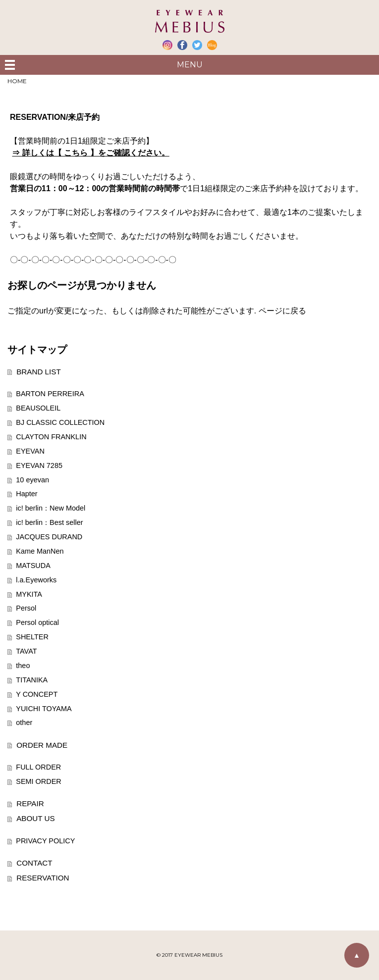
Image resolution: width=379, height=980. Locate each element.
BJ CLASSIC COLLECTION (60, 422)
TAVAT (26, 651)
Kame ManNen (40, 551)
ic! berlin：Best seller (49, 522)
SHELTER (32, 637)
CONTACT (34, 863)
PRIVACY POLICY (45, 841)
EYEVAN (30, 451)
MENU (190, 65)
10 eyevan (32, 480)
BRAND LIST (38, 372)
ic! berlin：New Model (51, 508)
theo (23, 666)
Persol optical (37, 622)
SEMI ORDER (38, 781)
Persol (26, 608)
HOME (17, 81)
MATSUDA (33, 566)
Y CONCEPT (37, 694)
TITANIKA (32, 680)
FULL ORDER (38, 767)
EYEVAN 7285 (39, 465)
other (24, 722)
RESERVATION (43, 878)
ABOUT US (35, 818)
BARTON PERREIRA (50, 394)
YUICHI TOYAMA (44, 709)
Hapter (27, 494)
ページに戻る (282, 311)
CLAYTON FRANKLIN (51, 437)
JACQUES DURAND (49, 537)
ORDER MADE (42, 745)
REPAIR (30, 803)
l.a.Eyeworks (36, 580)
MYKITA (29, 594)
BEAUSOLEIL (38, 408)
